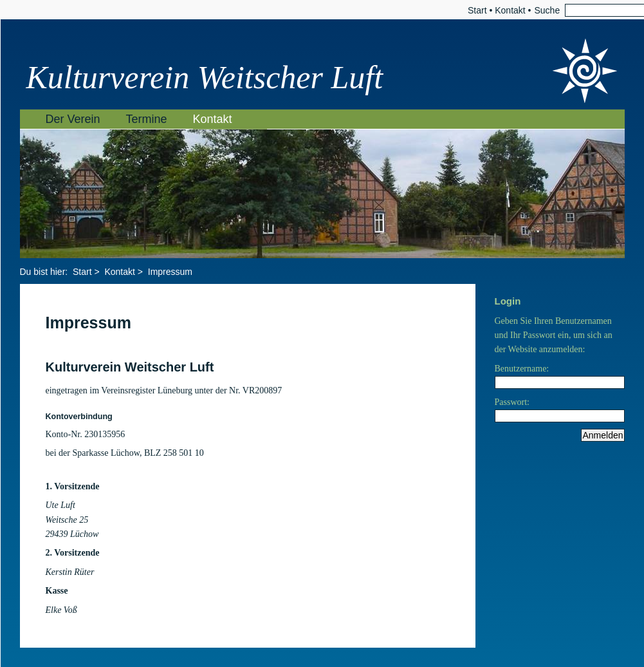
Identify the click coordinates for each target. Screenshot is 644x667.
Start (477, 10)
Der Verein (73, 119)
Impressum (170, 272)
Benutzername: (522, 369)
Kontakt (510, 10)
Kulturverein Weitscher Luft (205, 77)
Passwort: (512, 402)
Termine (147, 119)
